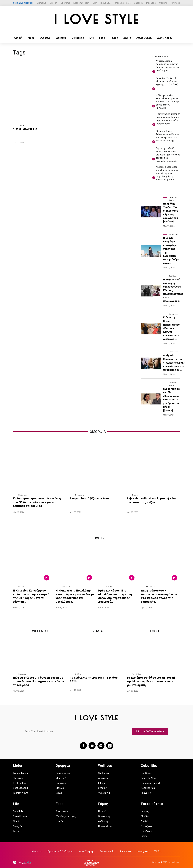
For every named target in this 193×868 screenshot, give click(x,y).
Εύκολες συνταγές (66, 812)
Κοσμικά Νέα (148, 784)
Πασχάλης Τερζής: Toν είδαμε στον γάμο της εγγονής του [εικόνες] (167, 81)
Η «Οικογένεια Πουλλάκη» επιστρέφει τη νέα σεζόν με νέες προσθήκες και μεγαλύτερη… (73, 595)
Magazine (151, 3)
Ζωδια (98, 629)
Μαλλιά (60, 784)
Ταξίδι (16, 827)
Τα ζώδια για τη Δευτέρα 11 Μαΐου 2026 (95, 675)
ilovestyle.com (174, 858)
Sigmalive (41, 3)
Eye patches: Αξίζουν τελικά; (88, 498)
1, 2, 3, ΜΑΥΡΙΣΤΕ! (24, 129)
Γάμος (98, 38)
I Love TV (23, 586)
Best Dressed (20, 784)
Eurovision (174, 234)
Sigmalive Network (23, 3)
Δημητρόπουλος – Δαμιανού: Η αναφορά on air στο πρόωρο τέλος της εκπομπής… (160, 593)
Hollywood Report (150, 779)
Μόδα (28, 38)
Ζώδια (109, 38)
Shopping (18, 774)
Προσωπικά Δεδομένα (63, 847)
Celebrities (68, 38)
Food (88, 38)
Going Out (18, 822)
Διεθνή (145, 817)
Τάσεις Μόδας (21, 769)
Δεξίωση (103, 817)
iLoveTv (98, 538)
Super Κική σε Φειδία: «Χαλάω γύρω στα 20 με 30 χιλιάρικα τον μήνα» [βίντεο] (171, 399)
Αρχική (17, 38)
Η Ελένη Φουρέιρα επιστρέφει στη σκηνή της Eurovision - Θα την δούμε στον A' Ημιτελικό (167, 101)
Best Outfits (19, 779)
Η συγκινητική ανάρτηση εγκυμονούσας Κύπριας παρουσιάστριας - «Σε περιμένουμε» (173, 290)
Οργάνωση (104, 812)
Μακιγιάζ (61, 774)
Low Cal (60, 817)
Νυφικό (102, 807)
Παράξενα (146, 822)
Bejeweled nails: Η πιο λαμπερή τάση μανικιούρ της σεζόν (149, 500)
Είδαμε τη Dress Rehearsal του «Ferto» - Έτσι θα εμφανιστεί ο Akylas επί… (171, 328)
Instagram (140, 847)
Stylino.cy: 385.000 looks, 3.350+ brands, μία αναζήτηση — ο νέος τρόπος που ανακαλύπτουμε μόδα (168, 154)
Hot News (173, 276)
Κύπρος (145, 807)
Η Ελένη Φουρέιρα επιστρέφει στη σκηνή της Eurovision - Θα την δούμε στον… (171, 250)
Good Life (18, 807)
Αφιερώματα (124, 38)
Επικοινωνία (106, 847)
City (95, 3)
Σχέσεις (22, 672)
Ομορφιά (40, 38)
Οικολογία (146, 827)
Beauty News (63, 769)
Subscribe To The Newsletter (150, 728)
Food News (137, 672)
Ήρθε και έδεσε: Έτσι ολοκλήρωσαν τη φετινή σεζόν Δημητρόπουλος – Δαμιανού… (117, 593)
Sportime (65, 3)
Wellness (53, 38)
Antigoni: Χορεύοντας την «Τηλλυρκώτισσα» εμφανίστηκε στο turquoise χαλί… (174, 362)
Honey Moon (105, 822)
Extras (144, 832)
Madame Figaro (123, 3)
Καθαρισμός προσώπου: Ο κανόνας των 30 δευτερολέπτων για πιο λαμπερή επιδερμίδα (39, 502)
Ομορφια (98, 431)
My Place (175, 3)
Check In (138, 3)
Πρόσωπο (23, 495)
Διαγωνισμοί (141, 38)
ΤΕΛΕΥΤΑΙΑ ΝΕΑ (160, 56)
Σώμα (21, 125)
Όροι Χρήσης (87, 847)
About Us (40, 847)
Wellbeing (103, 769)
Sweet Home (20, 812)
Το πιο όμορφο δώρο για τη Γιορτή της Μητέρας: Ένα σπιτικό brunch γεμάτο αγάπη (150, 679)
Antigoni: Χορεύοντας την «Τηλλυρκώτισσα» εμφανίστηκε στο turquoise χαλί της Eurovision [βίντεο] (167, 173)
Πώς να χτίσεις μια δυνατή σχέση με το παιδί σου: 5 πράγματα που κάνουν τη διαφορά (37, 679)
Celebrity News (149, 774)
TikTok (154, 847)
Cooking (163, 3)
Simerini (54, 3)
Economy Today (81, 3)
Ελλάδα (145, 812)
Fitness (102, 779)
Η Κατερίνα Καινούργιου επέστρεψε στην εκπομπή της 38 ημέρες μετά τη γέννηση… (32, 593)
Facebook (124, 847)
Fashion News (21, 789)
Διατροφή (104, 774)
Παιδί (16, 817)
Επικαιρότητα (152, 800)
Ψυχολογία (104, 789)
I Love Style (106, 3)
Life (79, 38)
